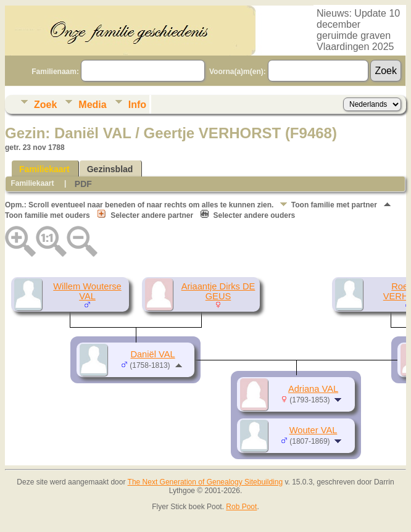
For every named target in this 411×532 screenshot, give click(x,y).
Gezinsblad (110, 169)
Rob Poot (241, 507)
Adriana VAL (313, 389)
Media (92, 105)
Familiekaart (44, 169)
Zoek (45, 105)
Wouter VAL (313, 430)
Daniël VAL (152, 354)
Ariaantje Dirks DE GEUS (218, 291)
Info (137, 105)
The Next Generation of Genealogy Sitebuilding (205, 482)
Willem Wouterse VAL (87, 291)
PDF (83, 184)
